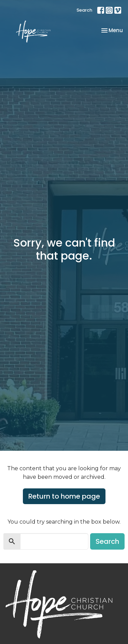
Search (84, 10)
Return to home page (64, 496)
